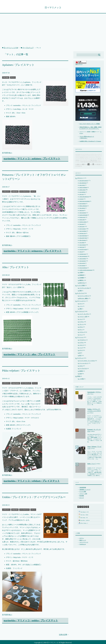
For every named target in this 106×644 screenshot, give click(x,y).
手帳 (81, 309)
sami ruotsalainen (83, 256)
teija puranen (82, 266)
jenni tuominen (83, 213)
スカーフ (82, 345)
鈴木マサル (82, 283)
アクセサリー (83, 340)
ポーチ (81, 350)
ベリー (78, 159)
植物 (78, 164)
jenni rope (82, 210)
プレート (82, 324)
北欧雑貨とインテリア (85, 490)
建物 (93, 162)
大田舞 (81, 273)
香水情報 (82, 496)
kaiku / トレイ (92, 464)
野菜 (95, 164)
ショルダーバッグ (85, 156)
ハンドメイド (92, 157)
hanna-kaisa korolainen (85, 201)
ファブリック (80, 358)
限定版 (99, 164)
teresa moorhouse (83, 268)
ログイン (82, 538)
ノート (81, 306)
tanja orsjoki (82, 263)
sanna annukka (83, 259)
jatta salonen (82, 208)
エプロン (82, 343)
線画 (91, 164)
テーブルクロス (83, 368)
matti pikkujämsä (83, 236)
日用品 (79, 376)
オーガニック (88, 154)
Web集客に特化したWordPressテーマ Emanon (90, 141)
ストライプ (92, 156)
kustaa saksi (82, 220)
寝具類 (81, 371)
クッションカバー (84, 363)
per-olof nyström (83, 249)
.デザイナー (6, 190)
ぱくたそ (82, 498)
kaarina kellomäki (83, 215)
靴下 (81, 356)
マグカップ (82, 332)
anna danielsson (83, 183)
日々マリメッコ (53, 8)
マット (13, 77)
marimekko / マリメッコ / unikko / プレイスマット (31, 618)
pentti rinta (82, 247)
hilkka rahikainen (83, 206)
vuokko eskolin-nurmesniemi (86, 270)
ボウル (81, 327)
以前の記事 (63, 632)
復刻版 (96, 162)
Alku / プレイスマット (14, 266)
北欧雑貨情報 (83, 488)
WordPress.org (83, 544)
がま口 (79, 154)
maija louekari (16, 278)
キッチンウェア (81, 293)
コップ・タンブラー (84, 314)
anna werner (82, 185)
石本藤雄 (82, 278)
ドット (82, 157)
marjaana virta (83, 233)
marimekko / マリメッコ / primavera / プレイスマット (33, 250)
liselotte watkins (83, 222)
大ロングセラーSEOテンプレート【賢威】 (90, 124)
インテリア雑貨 (81, 285)
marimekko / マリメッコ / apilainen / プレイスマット (32, 158)
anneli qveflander (83, 187)
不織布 (82, 162)
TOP (11, 48)
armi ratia (82, 194)
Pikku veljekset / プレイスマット (19, 369)
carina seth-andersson (84, 197)
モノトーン (94, 160)
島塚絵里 (82, 275)
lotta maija (6, 77)
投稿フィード (83, 540)
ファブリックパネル (84, 288)
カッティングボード (84, 296)
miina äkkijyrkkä (83, 238)
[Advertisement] (53, 31)
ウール (82, 154)
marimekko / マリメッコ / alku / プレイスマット (29, 353)
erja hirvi (81, 199)
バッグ (81, 348)
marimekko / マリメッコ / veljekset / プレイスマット (32, 479)
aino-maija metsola (84, 181)
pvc (76, 154)
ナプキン (82, 322)
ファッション (80, 337)
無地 (81, 164)
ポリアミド (88, 159)
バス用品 (82, 379)
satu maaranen (83, 261)
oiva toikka (82, 243)
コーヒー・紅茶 (83, 317)
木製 (99, 162)
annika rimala (82, 190)
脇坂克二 (82, 280)
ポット (81, 330)
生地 (81, 374)
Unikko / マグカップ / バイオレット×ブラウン (94, 411)
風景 (79, 166)
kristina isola (82, 217)
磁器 (83, 164)
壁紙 (81, 291)
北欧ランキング (79, 64)
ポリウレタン (94, 159)
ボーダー (83, 159)
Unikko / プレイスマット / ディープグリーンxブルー (30, 495)
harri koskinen (83, 204)
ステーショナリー (81, 301)
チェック (97, 156)
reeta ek (81, 252)
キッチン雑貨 (83, 492)
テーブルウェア (24, 190)
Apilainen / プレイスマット (16, 65)
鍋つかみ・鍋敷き (84, 298)
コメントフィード (84, 542)
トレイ (81, 319)
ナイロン (86, 157)
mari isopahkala (83, 231)
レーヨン (78, 162)
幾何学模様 (89, 162)
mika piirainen (83, 240)
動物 (85, 162)
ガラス (93, 154)
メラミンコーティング (85, 160)
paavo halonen (83, 245)
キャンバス (97, 154)
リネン (99, 160)
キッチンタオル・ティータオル (87, 361)
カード (81, 304)
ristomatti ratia (83, 254)
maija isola (15, 190)
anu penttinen (82, 192)
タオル (81, 366)
